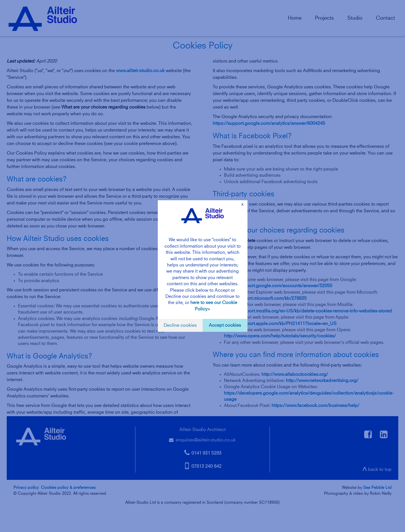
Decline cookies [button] (180, 325)
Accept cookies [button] (225, 325)
